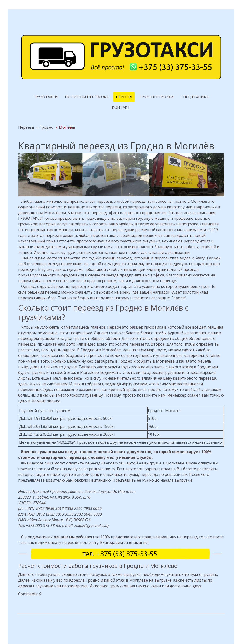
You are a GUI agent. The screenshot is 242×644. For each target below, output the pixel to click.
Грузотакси (46, 97)
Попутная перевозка (87, 97)
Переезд (124, 97)
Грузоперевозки (157, 97)
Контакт (121, 107)
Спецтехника (195, 97)
